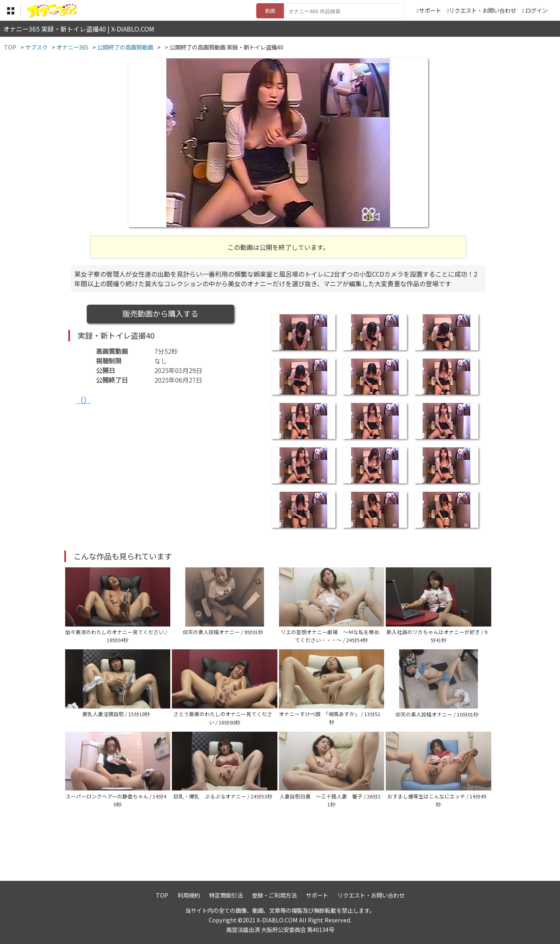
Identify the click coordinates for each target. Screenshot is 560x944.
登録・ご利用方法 (274, 895)
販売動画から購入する (160, 313)
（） (84, 400)
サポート (429, 10)
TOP (162, 895)
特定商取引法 (226, 895)
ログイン (536, 10)
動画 (270, 11)
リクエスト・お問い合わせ (481, 10)
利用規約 (189, 895)
